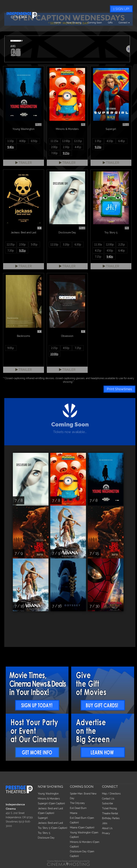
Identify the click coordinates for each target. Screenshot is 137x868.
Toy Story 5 (44, 833)
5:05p (34, 244)
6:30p (78, 244)
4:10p (110, 141)
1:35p (98, 141)
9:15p (66, 153)
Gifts (110, 23)
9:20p (98, 147)
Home (57, 23)
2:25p (122, 244)
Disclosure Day (46, 838)
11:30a (98, 244)
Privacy (106, 833)
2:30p (66, 147)
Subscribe (107, 803)
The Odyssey (77, 803)
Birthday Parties (111, 818)
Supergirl (43, 818)
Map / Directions (111, 794)
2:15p (54, 348)
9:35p (22, 250)
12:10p (54, 244)
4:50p (110, 250)
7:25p (78, 348)
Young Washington (48, 794)
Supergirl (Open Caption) (51, 803)
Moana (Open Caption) (82, 827)
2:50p (22, 244)
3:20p (66, 244)
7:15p (98, 257)
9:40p (11, 147)
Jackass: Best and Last (50, 823)
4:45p (78, 147)
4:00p (22, 141)
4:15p (98, 250)
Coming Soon (95, 23)
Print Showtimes (119, 389)
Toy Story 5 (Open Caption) (53, 828)
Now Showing (74, 23)
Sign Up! (121, 9)
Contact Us (108, 799)
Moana (74, 813)
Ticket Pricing (109, 808)
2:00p (54, 147)
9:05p (11, 348)
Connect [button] (124, 23)
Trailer (24, 163)
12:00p (66, 141)
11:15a (54, 141)
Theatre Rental (110, 813)
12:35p (11, 244)
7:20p (11, 250)
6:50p (34, 141)
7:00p (54, 153)
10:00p (54, 354)
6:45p (122, 141)
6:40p (122, 250)
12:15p (78, 141)
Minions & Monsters (49, 799)
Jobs (105, 823)
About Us (107, 828)
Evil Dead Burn (78, 808)
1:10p (11, 141)
